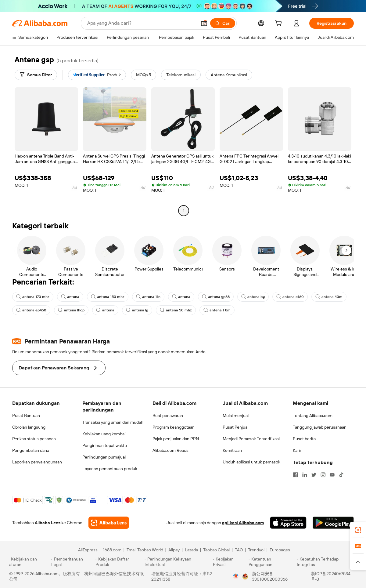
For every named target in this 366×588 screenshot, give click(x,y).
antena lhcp (71, 310)
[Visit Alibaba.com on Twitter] (314, 475)
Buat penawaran (168, 416)
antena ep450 (31, 310)
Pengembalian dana (31, 450)
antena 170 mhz (33, 297)
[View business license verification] (236, 576)
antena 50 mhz (176, 310)
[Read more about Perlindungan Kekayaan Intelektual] (178, 562)
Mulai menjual (236, 416)
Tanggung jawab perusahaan (320, 427)
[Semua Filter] (36, 75)
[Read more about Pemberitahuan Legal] (72, 562)
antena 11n (148, 297)
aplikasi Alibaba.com (243, 523)
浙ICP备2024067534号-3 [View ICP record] (331, 576)
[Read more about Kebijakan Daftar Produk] (119, 562)
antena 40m (329, 297)
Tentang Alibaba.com (313, 416)
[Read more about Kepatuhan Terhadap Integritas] (327, 562)
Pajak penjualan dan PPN (176, 439)
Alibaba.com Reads (170, 450)
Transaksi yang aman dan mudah (113, 422)
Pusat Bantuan (26, 416)
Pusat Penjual (235, 427)
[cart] (280, 24)
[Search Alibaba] (141, 23)
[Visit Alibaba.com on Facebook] (296, 475)
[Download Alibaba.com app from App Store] (288, 523)
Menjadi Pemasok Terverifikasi (251, 439)
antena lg (137, 310)
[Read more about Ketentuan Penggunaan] (272, 562)
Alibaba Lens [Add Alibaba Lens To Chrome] (48, 523)
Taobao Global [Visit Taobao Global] (216, 550)
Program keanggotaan (174, 427)
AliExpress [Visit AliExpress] (88, 550)
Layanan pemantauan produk (110, 469)
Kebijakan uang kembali (104, 434)
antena (70, 297)
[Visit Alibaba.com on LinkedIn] (305, 475)
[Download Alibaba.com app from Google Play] (333, 523)
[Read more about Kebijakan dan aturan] (29, 562)
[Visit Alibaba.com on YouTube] (332, 475)
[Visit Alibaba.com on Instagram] (323, 475)
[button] (204, 23)
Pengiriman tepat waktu (105, 445)
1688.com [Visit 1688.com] (112, 550)
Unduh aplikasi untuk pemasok (251, 462)
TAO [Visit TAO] (239, 550)
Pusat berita (304, 439)
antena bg (253, 297)
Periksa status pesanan (34, 439)
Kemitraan (232, 450)
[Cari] (223, 23)
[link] (358, 530)
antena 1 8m (217, 310)
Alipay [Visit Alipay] (174, 550)
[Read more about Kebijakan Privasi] (230, 562)
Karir (297, 450)
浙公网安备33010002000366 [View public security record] (270, 576)
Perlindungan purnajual (104, 457)
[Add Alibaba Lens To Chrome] (109, 523)
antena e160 (290, 297)
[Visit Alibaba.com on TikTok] (341, 475)
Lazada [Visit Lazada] (191, 550)
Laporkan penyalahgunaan (37, 462)
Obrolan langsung (29, 427)
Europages (280, 550)
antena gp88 (216, 297)
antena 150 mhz (108, 297)
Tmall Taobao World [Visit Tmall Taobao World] (145, 550)
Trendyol (256, 550)
